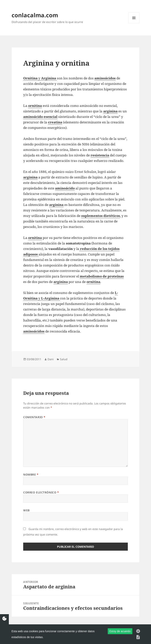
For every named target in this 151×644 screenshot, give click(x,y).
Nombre (31, 475)
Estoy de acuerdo (120, 631)
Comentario (34, 417)
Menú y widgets (134, 23)
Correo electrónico (41, 492)
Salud (64, 359)
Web (26, 510)
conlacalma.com (35, 15)
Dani (51, 359)
